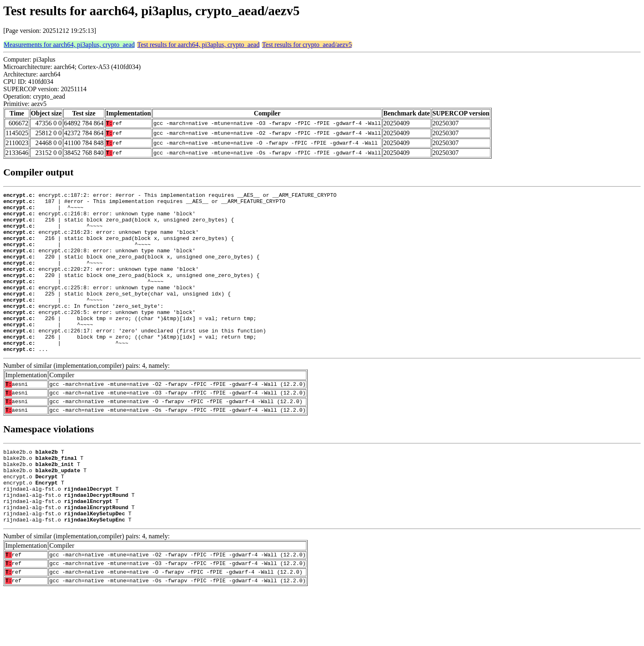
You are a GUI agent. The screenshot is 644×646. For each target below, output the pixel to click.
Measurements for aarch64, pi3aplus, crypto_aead (69, 45)
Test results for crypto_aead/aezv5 (307, 45)
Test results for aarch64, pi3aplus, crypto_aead (198, 45)
